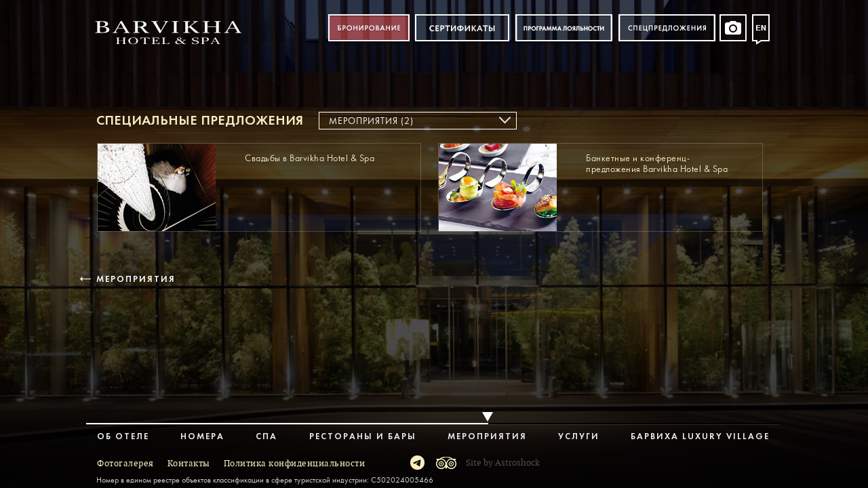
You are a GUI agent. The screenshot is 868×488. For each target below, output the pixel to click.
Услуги (579, 437)
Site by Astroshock (503, 463)
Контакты (189, 464)
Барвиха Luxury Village (700, 437)
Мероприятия (135, 280)
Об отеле (123, 437)
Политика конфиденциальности (295, 464)
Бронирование (369, 28)
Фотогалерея (125, 464)
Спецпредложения (667, 28)
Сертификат (462, 28)
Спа (267, 437)
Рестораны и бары (363, 437)
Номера (202, 437)
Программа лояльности (564, 28)
